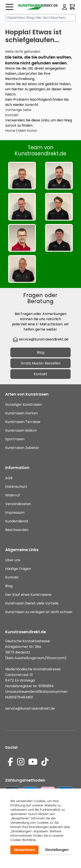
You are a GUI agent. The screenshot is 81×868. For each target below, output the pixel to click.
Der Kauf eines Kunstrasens (28, 595)
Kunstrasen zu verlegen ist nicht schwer (39, 612)
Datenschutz (16, 487)
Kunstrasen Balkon (21, 430)
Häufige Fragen (18, 569)
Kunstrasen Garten (21, 413)
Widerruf (13, 495)
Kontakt (12, 115)
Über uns (13, 560)
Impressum (15, 513)
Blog (41, 352)
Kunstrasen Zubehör (22, 448)
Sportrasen (15, 439)
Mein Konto (28, 131)
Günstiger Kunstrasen (24, 405)
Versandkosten (18, 504)
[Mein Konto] (65, 7)
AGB (9, 478)
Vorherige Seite (18, 110)
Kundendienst (17, 521)
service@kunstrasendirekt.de (41, 339)
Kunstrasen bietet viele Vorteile (32, 603)
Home (10, 131)
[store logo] (38, 7)
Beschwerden (17, 530)
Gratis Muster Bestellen (41, 363)
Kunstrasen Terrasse (23, 422)
